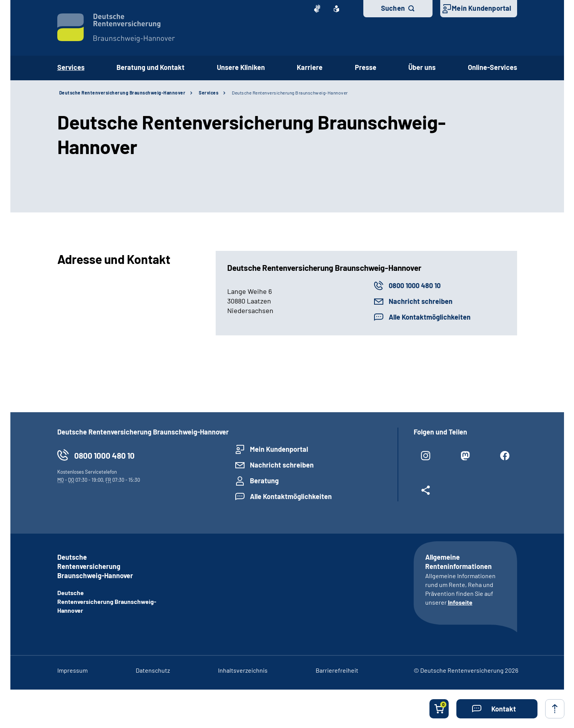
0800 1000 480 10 (415, 285)
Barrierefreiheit (337, 670)
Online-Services (492, 67)
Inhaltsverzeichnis (243, 670)
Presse (366, 67)
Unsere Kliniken (241, 67)
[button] (497, 709)
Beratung (264, 481)
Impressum (72, 670)
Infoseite (460, 602)
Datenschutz (153, 670)
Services (209, 93)
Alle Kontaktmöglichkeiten (430, 317)
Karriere (310, 67)
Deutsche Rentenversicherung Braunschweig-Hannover (122, 93)
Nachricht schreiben (421, 301)
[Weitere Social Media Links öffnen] (426, 493)
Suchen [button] (393, 8)
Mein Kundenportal (481, 8)
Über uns (422, 67)
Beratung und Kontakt (151, 67)
